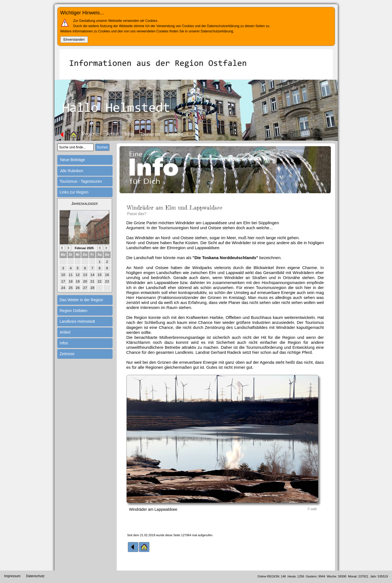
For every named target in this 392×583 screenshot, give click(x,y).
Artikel (113, 134)
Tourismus (150, 134)
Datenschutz (35, 576)
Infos (129, 134)
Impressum (12, 576)
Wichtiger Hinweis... (82, 13)
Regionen (91, 134)
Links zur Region (74, 192)
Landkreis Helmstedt (77, 321)
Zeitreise (174, 134)
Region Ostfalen (74, 311)
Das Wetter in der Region (81, 300)
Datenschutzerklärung (217, 31)
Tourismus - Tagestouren (81, 181)
